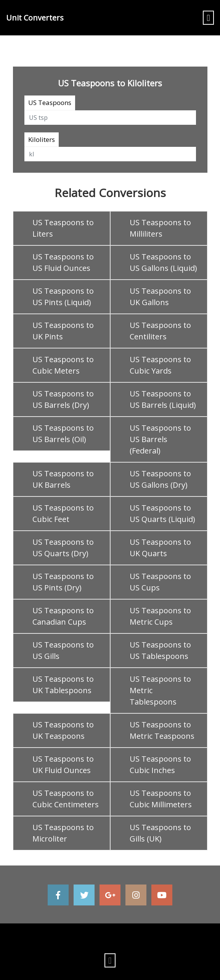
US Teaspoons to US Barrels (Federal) (160, 439)
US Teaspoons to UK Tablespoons (63, 685)
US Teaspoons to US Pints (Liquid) (63, 297)
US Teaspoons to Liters (63, 228)
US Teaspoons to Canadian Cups (63, 616)
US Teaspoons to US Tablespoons (160, 650)
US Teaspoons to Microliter (63, 833)
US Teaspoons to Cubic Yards (160, 365)
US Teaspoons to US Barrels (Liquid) (163, 399)
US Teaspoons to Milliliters (160, 228)
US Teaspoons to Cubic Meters (63, 365)
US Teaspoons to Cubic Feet (63, 513)
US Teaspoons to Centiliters (160, 331)
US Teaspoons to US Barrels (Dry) (63, 399)
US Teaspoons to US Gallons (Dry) (160, 479)
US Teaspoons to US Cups (160, 582)
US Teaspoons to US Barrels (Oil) (63, 434)
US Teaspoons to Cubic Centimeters (66, 799)
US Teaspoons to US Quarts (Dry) (63, 548)
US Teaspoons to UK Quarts (160, 548)
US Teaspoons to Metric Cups (160, 616)
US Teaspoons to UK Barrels (63, 479)
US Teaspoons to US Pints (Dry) (63, 582)
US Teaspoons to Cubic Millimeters (161, 799)
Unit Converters (35, 18)
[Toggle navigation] (208, 18)
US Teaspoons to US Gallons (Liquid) (163, 262)
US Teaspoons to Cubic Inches (160, 764)
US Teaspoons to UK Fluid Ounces (63, 764)
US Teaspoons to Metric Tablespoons (160, 690)
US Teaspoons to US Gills (63, 650)
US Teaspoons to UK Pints (63, 331)
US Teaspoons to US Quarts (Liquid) (162, 513)
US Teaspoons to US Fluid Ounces (63, 262)
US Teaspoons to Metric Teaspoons (162, 730)
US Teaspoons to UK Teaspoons (63, 730)
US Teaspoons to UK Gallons (160, 297)
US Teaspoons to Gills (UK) (160, 833)
